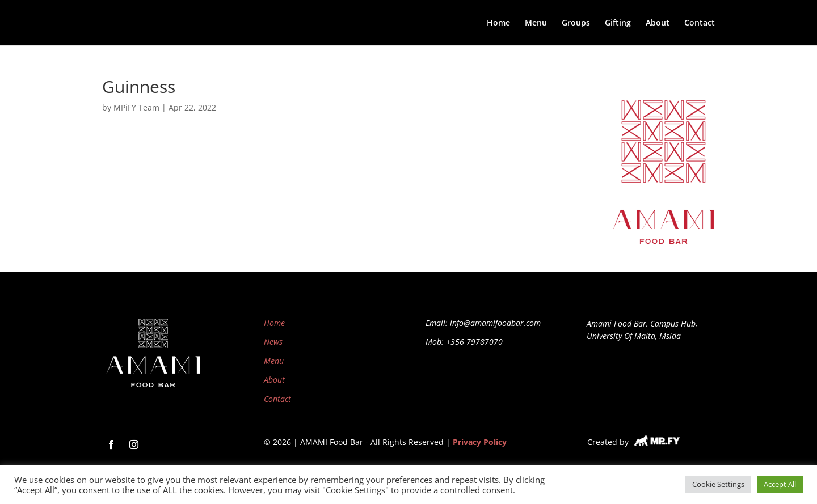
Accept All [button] (780, 484)
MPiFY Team (136, 107)
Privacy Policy (480, 442)
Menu (536, 23)
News (273, 342)
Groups (576, 23)
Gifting (618, 23)
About (658, 23)
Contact (700, 23)
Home (498, 23)
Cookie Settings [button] (718, 484)
